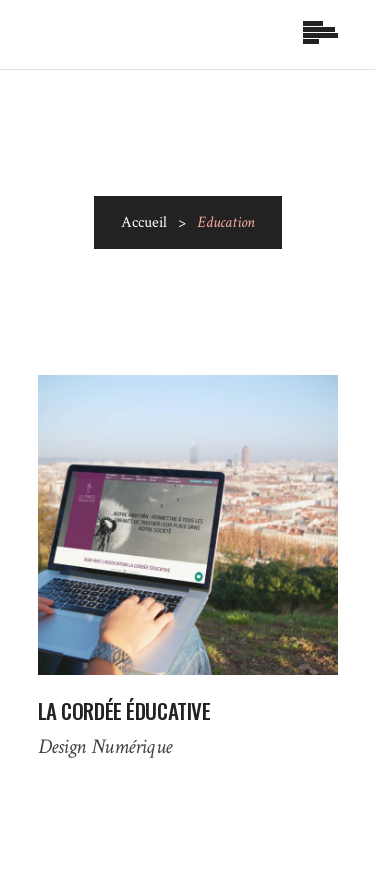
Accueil (144, 222)
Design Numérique (105, 746)
